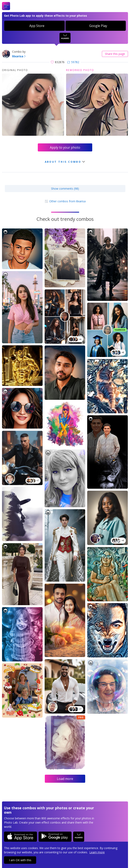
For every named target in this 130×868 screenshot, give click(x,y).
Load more (65, 779)
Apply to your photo (65, 147)
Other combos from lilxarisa (65, 201)
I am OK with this (20, 860)
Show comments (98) (65, 189)
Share (115, 54)
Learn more (97, 852)
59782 (73, 62)
